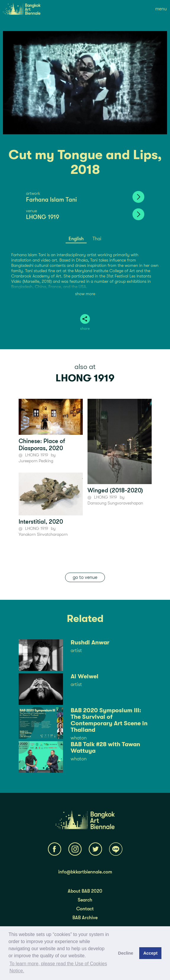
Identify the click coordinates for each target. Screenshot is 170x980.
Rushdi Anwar (90, 643)
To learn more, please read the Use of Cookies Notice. (58, 967)
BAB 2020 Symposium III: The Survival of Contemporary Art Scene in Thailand (109, 720)
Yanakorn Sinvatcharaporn (43, 534)
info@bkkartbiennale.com (85, 872)
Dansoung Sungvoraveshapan (115, 503)
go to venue (85, 577)
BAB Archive (85, 918)
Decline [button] (126, 953)
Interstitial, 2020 (41, 522)
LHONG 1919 (43, 217)
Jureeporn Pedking (36, 461)
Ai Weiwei (85, 677)
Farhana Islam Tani (51, 200)
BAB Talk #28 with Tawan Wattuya (105, 748)
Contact (85, 909)
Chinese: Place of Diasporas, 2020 (42, 445)
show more (85, 294)
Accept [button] (150, 953)
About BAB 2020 (85, 891)
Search (85, 900)
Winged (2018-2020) (115, 490)
